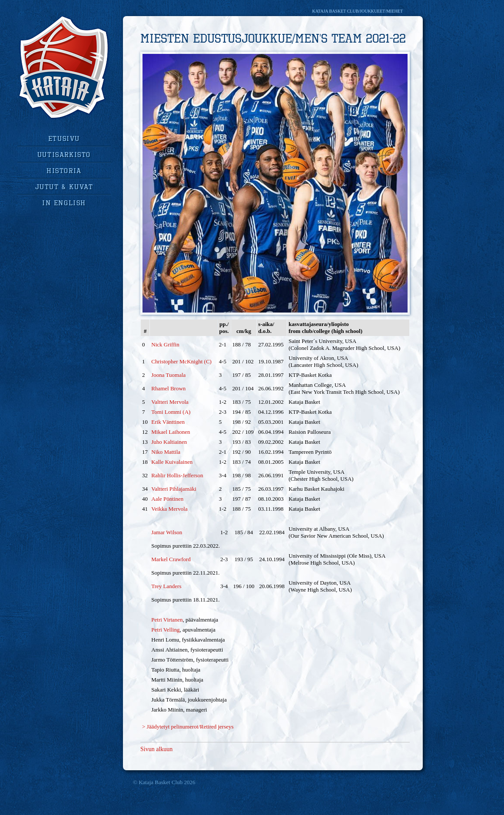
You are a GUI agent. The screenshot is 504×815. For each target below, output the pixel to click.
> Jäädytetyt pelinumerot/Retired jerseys (188, 727)
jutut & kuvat (64, 186)
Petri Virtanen (167, 620)
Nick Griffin (165, 344)
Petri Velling (165, 630)
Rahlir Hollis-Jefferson (177, 475)
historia (64, 170)
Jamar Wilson (167, 532)
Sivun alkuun (156, 749)
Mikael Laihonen (171, 432)
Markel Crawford (171, 559)
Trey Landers (166, 586)
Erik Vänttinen (168, 422)
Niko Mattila (166, 452)
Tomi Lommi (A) (171, 412)
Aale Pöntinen (167, 499)
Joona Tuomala (168, 375)
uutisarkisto (64, 154)
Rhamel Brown (168, 388)
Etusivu (64, 138)
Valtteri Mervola (170, 402)
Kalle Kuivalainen (172, 462)
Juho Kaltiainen (169, 442)
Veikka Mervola (169, 509)
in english (64, 203)
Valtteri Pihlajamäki (174, 489)
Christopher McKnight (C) (181, 361)
